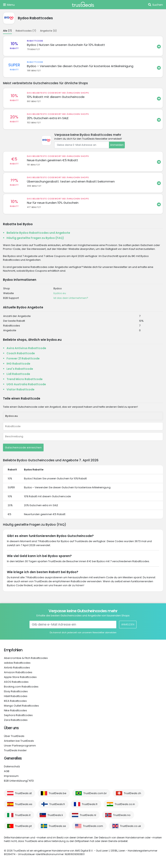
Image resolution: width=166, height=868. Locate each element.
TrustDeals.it (23, 815)
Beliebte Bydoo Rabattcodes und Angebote (38, 233)
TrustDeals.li (55, 815)
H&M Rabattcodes (16, 696)
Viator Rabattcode (21, 389)
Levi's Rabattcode (20, 369)
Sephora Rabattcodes (18, 715)
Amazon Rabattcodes (18, 672)
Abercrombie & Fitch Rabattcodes (26, 658)
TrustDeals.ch (132, 793)
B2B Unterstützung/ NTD (19, 781)
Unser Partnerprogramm (20, 746)
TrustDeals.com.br (95, 793)
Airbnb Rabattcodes (17, 668)
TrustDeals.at (23, 793)
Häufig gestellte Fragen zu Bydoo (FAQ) (35, 238)
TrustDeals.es (24, 804)
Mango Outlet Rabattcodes (21, 706)
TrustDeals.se (57, 826)
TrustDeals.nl (88, 815)
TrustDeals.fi (57, 804)
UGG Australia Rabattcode (26, 384)
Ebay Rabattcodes (16, 691)
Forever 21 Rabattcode (23, 358)
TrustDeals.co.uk (131, 826)
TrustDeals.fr (90, 804)
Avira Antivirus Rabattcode (26, 348)
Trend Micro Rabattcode (25, 379)
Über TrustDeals (14, 736)
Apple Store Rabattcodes (20, 677)
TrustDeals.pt (23, 826)
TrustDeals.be (58, 793)
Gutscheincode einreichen (23, 448)
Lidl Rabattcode (18, 374)
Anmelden (117, 145)
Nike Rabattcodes (15, 710)
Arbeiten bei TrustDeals (19, 741)
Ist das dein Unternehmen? (71, 298)
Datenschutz (12, 766)
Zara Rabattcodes (16, 720)
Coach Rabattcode (21, 353)
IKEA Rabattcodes (15, 701)
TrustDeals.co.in (125, 804)
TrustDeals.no (122, 815)
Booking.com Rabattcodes (21, 687)
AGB (7, 771)
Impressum (11, 776)
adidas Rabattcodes (17, 663)
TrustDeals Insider (15, 750)
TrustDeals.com (93, 826)
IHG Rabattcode (18, 364)
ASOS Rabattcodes (16, 682)
